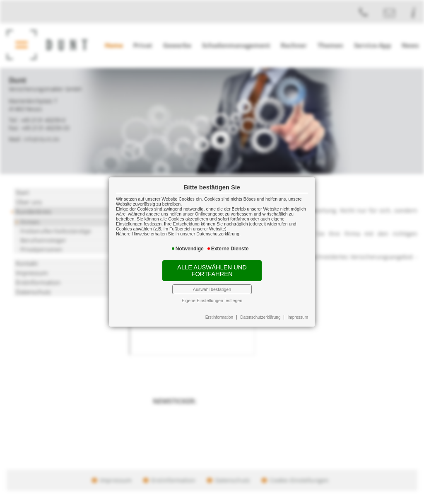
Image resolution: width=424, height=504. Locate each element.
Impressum (298, 317)
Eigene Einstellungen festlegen (212, 300)
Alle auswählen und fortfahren (212, 271)
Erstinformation (219, 317)
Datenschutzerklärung (260, 317)
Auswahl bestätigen (212, 289)
